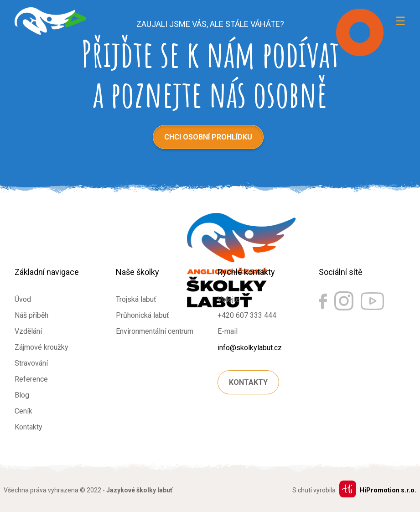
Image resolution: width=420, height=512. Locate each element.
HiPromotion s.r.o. (388, 490)
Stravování (31, 363)
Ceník (23, 411)
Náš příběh (31, 315)
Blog (22, 395)
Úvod (23, 299)
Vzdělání (28, 331)
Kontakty (29, 427)
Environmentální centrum (155, 331)
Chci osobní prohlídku (208, 137)
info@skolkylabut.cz (250, 348)
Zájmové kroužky (41, 347)
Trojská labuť (136, 299)
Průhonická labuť (143, 315)
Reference (31, 379)
